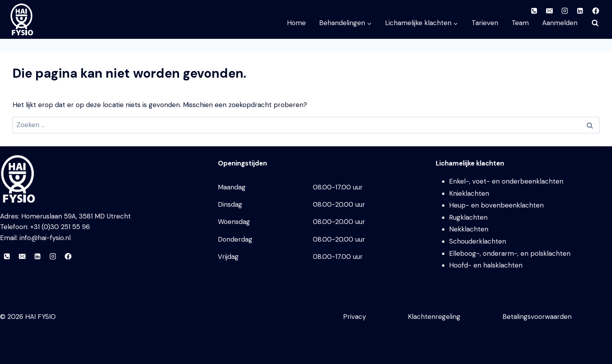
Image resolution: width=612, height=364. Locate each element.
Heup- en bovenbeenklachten (496, 205)
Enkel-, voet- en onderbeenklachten (506, 181)
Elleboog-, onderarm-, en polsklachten (510, 253)
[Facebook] (68, 257)
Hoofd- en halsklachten (486, 265)
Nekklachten (469, 229)
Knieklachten (469, 193)
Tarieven (485, 23)
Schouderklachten (478, 241)
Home (296, 23)
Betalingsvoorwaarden (537, 317)
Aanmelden (560, 23)
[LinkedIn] (37, 257)
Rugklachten (468, 217)
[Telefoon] (7, 257)
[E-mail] (22, 257)
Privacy (354, 317)
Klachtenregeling (434, 317)
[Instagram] (53, 257)
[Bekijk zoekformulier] (595, 23)
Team (520, 23)
